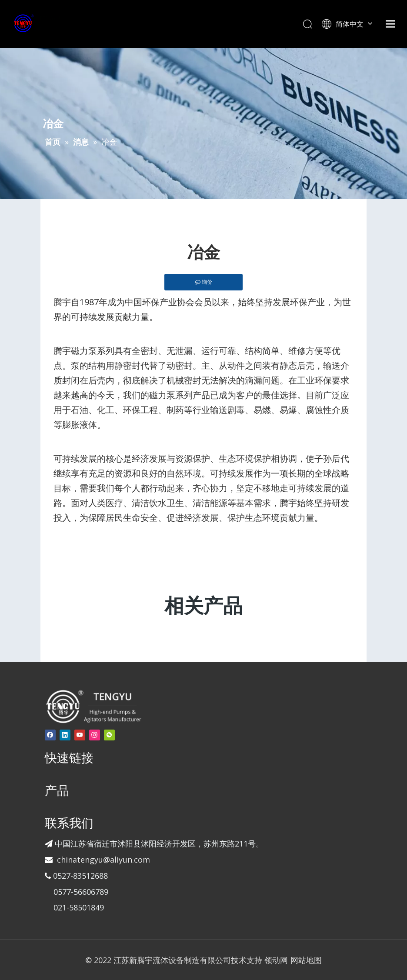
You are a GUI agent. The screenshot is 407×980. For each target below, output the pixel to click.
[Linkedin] (65, 735)
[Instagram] (95, 735)
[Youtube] (80, 735)
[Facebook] (50, 735)
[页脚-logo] (93, 706)
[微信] (109, 735)
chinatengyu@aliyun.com (103, 860)
